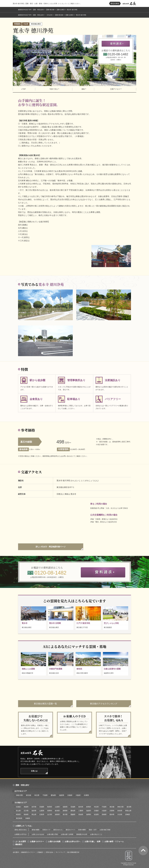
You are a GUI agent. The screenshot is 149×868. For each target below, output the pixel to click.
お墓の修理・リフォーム (114, 841)
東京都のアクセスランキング (104, 704)
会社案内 (16, 852)
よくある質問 (21, 841)
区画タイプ (46, 830)
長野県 (50, 811)
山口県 (50, 814)
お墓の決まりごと (96, 834)
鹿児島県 (19, 818)
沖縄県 (28, 818)
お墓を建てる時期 (67, 834)
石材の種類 (82, 830)
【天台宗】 (50, 15)
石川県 (26, 811)
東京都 (29, 795)
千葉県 (45, 795)
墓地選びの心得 (82, 834)
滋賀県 (62, 795)
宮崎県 (128, 814)
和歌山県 (128, 811)
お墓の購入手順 (52, 834)
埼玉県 (37, 795)
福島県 (65, 807)
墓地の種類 (36, 830)
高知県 (81, 814)
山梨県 (42, 811)
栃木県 (81, 807)
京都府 (70, 795)
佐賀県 (96, 814)
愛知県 (53, 795)
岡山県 (34, 814)
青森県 (26, 807)
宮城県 (42, 807)
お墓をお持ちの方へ (73, 841)
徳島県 (57, 814)
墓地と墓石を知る (21, 830)
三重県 (81, 811)
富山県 (18, 811)
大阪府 (78, 795)
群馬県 (89, 807)
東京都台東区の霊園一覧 (45, 704)
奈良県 (120, 811)
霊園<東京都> (50, 10)
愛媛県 (73, 814)
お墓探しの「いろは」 (24, 826)
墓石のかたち (58, 830)
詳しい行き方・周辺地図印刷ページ (51, 547)
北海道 (18, 807)
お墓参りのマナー (37, 841)
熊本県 (112, 814)
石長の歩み (50, 852)
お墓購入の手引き (21, 834)
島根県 (26, 814)
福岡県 (89, 814)
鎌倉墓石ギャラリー (28, 852)
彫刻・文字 (93, 830)
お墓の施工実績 (105, 830)
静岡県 (65, 811)
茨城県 (73, 807)
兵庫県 (86, 795)
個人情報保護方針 (73, 852)
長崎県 (104, 814)
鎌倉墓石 (19, 844)
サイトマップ (60, 852)
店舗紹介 (40, 852)
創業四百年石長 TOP (25, 10)
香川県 (65, 814)
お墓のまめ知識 (54, 841)
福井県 (34, 811)
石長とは (34, 771)
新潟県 (129, 807)
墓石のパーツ (70, 830)
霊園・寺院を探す (39, 10)
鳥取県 (18, 814)
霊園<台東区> (61, 10)
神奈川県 (19, 795)
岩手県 (34, 807)
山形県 (57, 807)
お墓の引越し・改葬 (92, 841)
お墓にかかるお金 (38, 834)
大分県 (120, 814)
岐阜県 (57, 811)
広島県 (42, 814)
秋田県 (50, 807)
